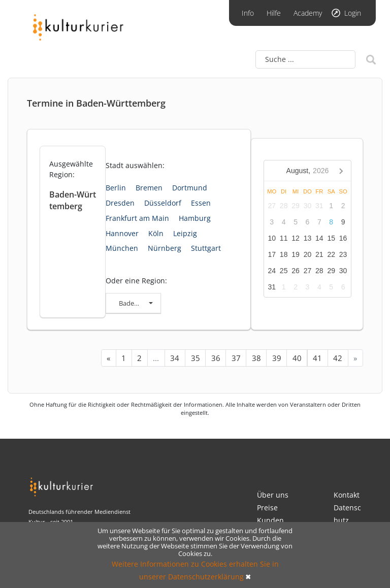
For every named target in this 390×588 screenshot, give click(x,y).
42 (338, 358)
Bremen (149, 188)
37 (236, 358)
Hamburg (195, 218)
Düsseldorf (163, 203)
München (122, 248)
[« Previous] (109, 358)
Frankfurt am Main (137, 218)
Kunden (270, 520)
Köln (156, 233)
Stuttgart (206, 248)
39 (277, 358)
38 (256, 358)
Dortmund (190, 188)
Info (248, 13)
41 (317, 358)
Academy (308, 13)
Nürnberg (165, 248)
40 (297, 358)
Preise (267, 508)
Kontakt (347, 495)
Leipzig (185, 233)
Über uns (273, 495)
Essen (201, 203)
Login (353, 13)
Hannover (122, 233)
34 (175, 358)
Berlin (116, 188)
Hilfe (274, 13)
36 (216, 358)
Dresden (120, 203)
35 (196, 358)
